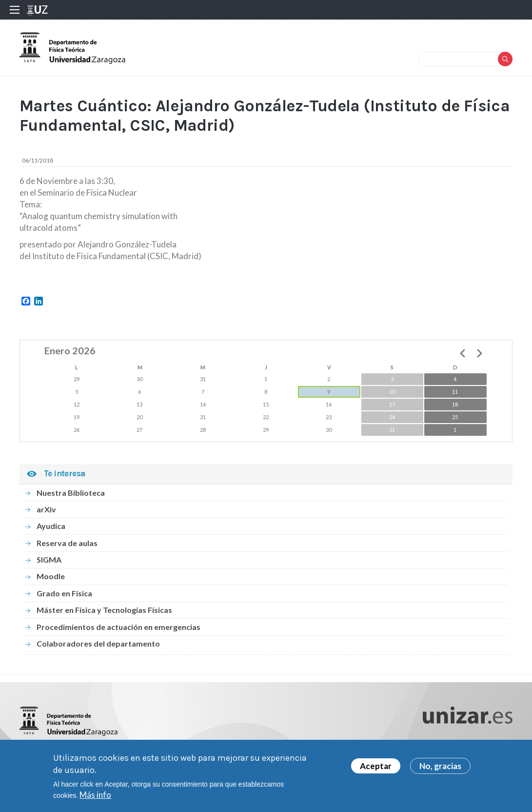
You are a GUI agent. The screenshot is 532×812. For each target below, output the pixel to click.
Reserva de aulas (67, 543)
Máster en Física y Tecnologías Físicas (104, 610)
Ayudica (51, 526)
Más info (95, 796)
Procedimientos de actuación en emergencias (118, 627)
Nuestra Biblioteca (71, 493)
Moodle (51, 576)
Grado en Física (64, 593)
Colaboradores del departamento (98, 643)
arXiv (46, 509)
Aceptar (376, 767)
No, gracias (440, 767)
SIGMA (49, 559)
